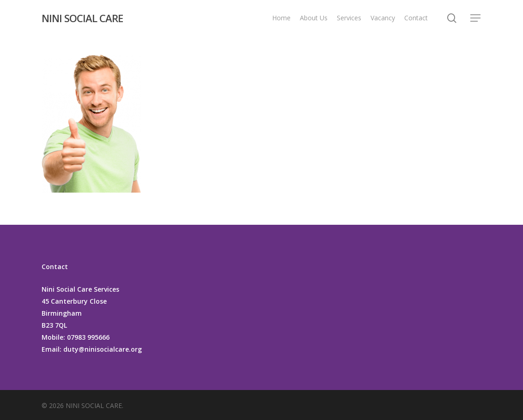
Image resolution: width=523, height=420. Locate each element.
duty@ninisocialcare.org (102, 349)
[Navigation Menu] (476, 18)
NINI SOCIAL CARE (82, 18)
